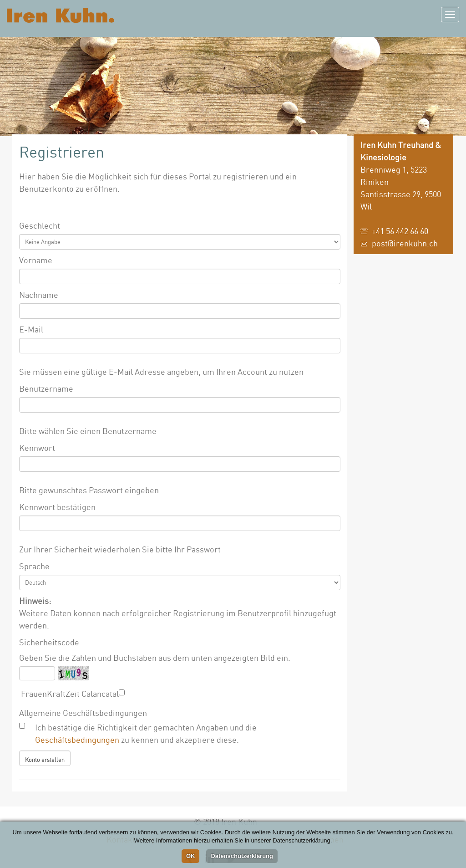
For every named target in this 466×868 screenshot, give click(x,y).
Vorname (36, 260)
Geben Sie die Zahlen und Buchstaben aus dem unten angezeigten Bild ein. (155, 658)
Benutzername (46, 388)
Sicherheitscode (49, 642)
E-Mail (31, 329)
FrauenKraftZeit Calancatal (69, 694)
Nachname (39, 295)
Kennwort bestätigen (57, 507)
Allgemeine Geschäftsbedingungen (83, 713)
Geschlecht (40, 225)
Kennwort (37, 448)
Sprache (34, 566)
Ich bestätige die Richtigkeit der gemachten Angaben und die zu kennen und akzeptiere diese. (146, 733)
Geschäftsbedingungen (77, 740)
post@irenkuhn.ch (405, 243)
